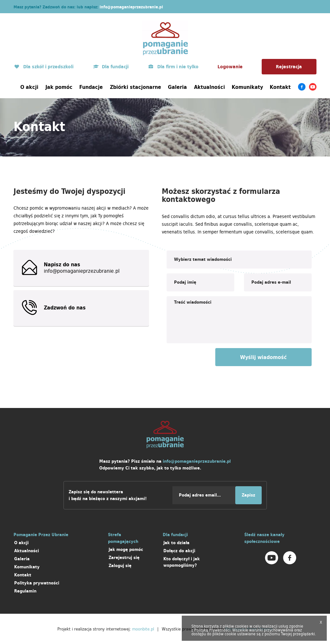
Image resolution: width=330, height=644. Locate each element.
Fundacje (91, 87)
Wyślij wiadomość (263, 357)
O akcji (29, 87)
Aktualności (209, 87)
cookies (242, 626)
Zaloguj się (120, 566)
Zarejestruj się (124, 558)
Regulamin (25, 591)
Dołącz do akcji (179, 551)
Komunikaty (247, 87)
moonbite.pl (143, 629)
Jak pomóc (59, 87)
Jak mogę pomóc (126, 549)
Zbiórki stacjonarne (136, 87)
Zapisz (248, 495)
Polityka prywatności (37, 583)
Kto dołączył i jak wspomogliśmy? (182, 562)
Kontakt (280, 87)
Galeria (177, 87)
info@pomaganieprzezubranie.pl (131, 7)
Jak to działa (176, 543)
